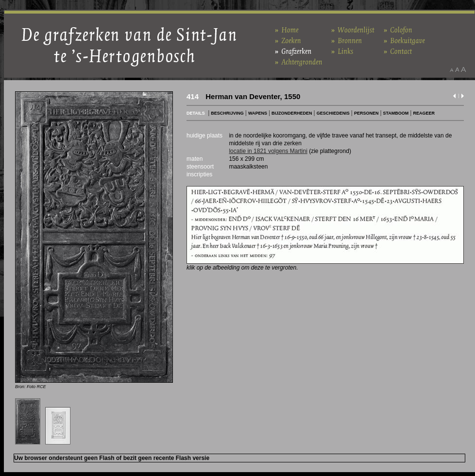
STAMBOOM (396, 113)
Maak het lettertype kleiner (451, 69)
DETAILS (196, 113)
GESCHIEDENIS (333, 113)
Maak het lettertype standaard (457, 69)
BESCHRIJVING (227, 113)
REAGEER (424, 113)
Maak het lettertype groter (464, 69)
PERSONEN (366, 113)
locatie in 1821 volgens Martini (268, 151)
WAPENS (258, 113)
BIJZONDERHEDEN (292, 113)
